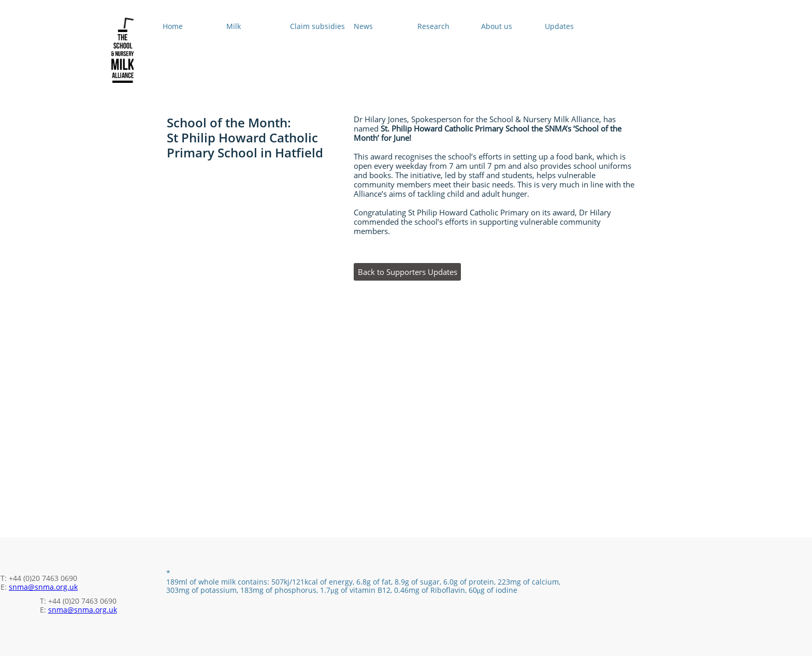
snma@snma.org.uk (43, 587)
